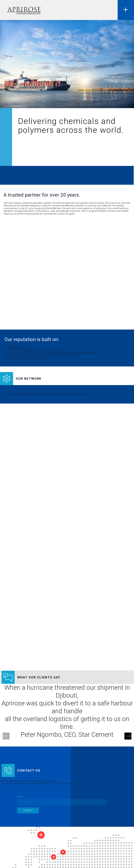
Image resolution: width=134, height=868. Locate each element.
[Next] (128, 736)
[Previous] (6, 736)
